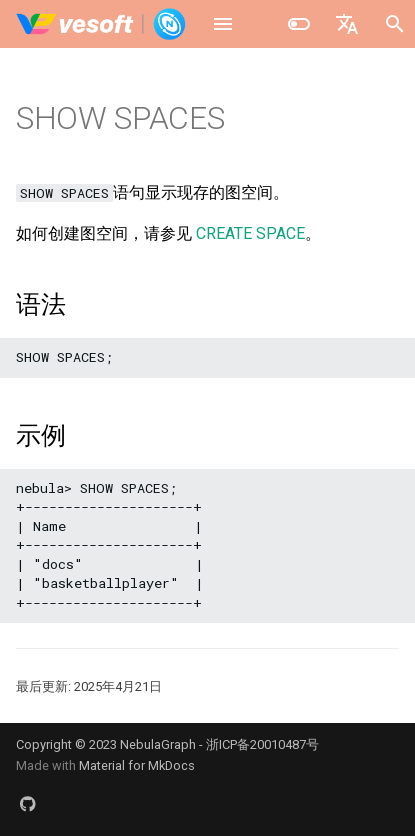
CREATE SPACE (250, 233)
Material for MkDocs (137, 765)
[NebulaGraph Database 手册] (101, 24)
